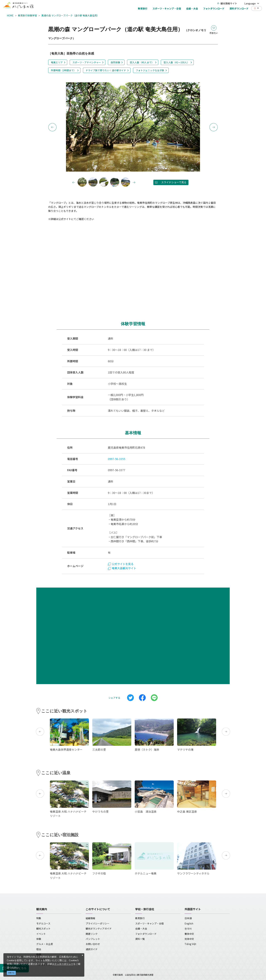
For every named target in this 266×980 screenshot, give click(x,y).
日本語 (188, 918)
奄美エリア (57, 62)
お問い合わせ (93, 944)
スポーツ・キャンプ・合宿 (149, 923)
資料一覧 (140, 939)
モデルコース (43, 923)
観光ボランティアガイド (99, 929)
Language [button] (252, 3)
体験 (39, 939)
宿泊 (39, 949)
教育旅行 (140, 918)
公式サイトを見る (121, 564)
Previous (52, 127)
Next (214, 127)
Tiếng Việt (190, 944)
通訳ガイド (92, 949)
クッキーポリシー (64, 964)
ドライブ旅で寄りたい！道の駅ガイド (106, 70)
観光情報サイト (227, 3)
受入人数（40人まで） (142, 62)
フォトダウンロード (146, 934)
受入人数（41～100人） (176, 62)
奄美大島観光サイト (122, 568)
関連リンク (92, 934)
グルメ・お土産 (45, 944)
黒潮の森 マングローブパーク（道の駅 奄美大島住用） (70, 15)
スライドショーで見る (174, 182)
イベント (41, 934)
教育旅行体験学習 (27, 15)
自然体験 (115, 62)
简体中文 (189, 939)
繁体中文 (189, 934)
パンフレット (93, 939)
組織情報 (90, 918)
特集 (39, 918)
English (189, 923)
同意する (11, 973)
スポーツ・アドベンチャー (87, 62)
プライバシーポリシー (98, 923)
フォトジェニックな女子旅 (150, 70)
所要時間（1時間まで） (63, 70)
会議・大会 (141, 929)
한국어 (188, 929)
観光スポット (43, 929)
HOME (10, 15)
